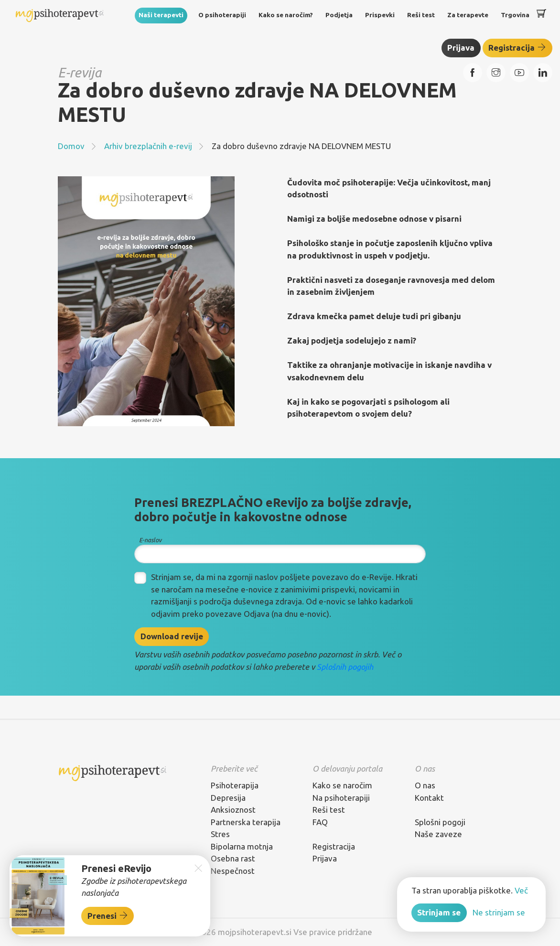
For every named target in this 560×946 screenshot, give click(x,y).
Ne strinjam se (499, 912)
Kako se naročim (342, 785)
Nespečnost (233, 871)
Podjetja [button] (339, 15)
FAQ (320, 822)
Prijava (461, 48)
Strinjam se (439, 912)
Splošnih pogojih (345, 667)
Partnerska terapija (246, 822)
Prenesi (108, 915)
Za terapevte (468, 15)
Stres (220, 834)
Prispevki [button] (380, 15)
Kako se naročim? (286, 15)
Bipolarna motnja (242, 846)
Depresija (228, 798)
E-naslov (150, 540)
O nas (425, 785)
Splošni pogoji (440, 822)
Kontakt (429, 798)
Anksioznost (233, 810)
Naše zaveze (438, 834)
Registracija (517, 47)
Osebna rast (233, 858)
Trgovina (515, 15)
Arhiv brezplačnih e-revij (148, 146)
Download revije (172, 636)
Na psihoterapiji (341, 798)
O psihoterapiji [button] (222, 15)
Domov (71, 146)
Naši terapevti (161, 15)
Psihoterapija (235, 785)
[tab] (254, 769)
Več (521, 890)
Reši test (421, 15)
